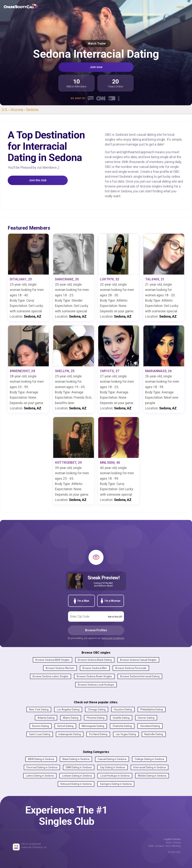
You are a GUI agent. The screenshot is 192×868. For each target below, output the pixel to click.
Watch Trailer (96, 44)
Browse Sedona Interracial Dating (140, 676)
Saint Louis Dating (40, 734)
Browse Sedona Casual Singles (138, 660)
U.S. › (6, 110)
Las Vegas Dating (126, 734)
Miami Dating (71, 718)
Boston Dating (41, 726)
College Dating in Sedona (149, 759)
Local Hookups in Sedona (115, 776)
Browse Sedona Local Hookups (96, 685)
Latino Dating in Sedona (40, 776)
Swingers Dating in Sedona (116, 784)
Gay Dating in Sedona (112, 767)
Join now (96, 67)
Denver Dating (146, 718)
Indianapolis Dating (70, 734)
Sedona (32, 110)
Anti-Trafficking (173, 846)
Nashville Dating (154, 734)
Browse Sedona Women (60, 668)
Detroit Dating (65, 726)
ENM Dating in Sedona (79, 767)
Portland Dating (98, 734)
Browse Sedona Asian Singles (94, 676)
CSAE (151, 846)
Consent (160, 846)
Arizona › (18, 110)
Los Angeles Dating (68, 709)
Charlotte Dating (122, 726)
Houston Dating (123, 709)
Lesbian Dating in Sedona (77, 776)
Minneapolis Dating (93, 726)
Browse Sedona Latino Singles (51, 676)
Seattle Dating (121, 718)
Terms (169, 843)
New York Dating (39, 709)
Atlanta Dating (46, 718)
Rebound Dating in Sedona (76, 784)
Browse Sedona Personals (131, 668)
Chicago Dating (97, 709)
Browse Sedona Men (95, 668)
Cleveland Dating (150, 726)
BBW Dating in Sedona (41, 759)
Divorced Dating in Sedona (42, 767)
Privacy (177, 843)
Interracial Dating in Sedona (150, 767)
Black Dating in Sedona (76, 759)
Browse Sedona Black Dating (95, 660)
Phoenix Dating (96, 718)
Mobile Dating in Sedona (152, 776)
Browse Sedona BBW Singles (52, 660)
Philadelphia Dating (152, 709)
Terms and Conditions (113, 638)
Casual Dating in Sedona (112, 759)
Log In (180, 7)
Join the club (38, 180)
